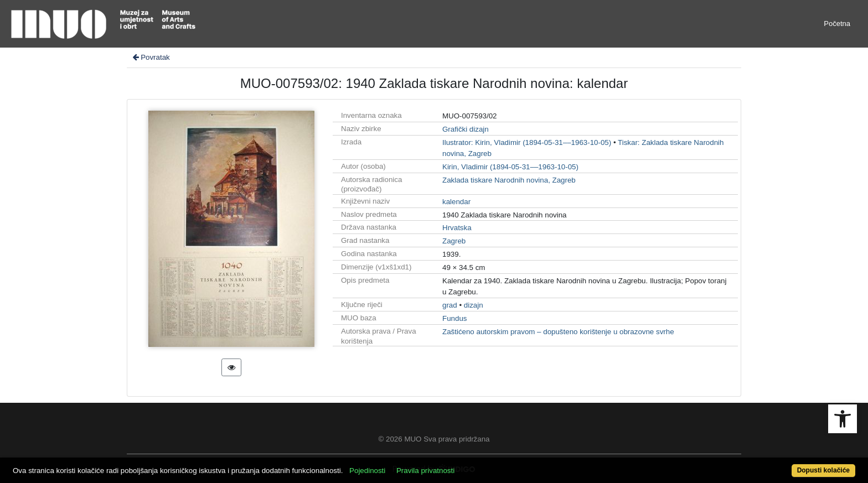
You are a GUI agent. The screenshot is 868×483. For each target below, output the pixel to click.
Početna (837, 24)
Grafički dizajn (466, 129)
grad (450, 305)
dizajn (474, 305)
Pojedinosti (367, 471)
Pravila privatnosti (425, 471)
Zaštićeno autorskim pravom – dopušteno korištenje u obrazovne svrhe (558, 332)
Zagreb (454, 241)
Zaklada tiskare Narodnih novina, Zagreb (509, 180)
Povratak (151, 57)
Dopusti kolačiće (823, 470)
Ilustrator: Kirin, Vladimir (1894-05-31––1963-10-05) (527, 142)
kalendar (456, 202)
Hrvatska (457, 228)
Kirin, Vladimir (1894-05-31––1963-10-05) (510, 167)
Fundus (454, 318)
